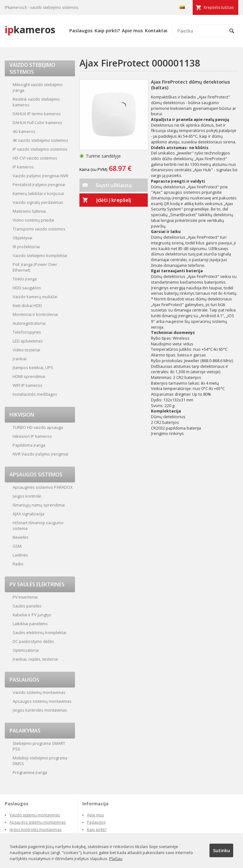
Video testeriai (26, 350)
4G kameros (24, 131)
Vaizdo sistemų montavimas (39, 692)
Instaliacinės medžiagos (35, 394)
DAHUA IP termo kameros (37, 114)
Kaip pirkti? (107, 30)
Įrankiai (20, 359)
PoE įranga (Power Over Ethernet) (35, 267)
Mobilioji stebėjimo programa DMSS (40, 761)
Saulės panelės (27, 606)
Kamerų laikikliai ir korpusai (38, 193)
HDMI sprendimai (29, 376)
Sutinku (221, 850)
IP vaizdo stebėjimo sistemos (40, 149)
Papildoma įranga (29, 445)
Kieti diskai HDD (27, 305)
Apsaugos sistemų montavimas (42, 701)
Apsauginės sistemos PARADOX (43, 487)
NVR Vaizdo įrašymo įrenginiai (40, 454)
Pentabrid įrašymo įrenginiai (39, 185)
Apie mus (132, 30)
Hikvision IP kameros (32, 436)
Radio (18, 564)
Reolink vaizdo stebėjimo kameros (36, 102)
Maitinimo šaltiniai (29, 211)
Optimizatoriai (26, 650)
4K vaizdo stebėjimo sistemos (40, 140)
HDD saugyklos (27, 288)
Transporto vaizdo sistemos (39, 229)
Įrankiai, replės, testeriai (35, 659)
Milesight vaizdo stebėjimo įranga (38, 87)
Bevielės (21, 537)
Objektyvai (22, 238)
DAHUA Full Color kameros (37, 123)
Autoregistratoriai (29, 323)
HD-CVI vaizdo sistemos (35, 158)
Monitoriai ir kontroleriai (35, 314)
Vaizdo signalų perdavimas (38, 202)
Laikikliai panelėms (30, 624)
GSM (17, 546)
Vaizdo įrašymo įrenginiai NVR (40, 176)
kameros (30, 29)
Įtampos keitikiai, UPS (33, 368)
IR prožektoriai (26, 247)
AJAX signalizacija (28, 514)
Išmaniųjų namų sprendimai (39, 505)
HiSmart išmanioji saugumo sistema (38, 525)
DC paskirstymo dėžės (33, 641)
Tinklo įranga (25, 279)
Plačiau (116, 859)
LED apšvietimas (28, 341)
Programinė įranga (30, 772)
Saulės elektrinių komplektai (39, 632)
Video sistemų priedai (33, 220)
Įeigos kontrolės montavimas (40, 710)
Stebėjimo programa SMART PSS (39, 746)
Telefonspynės (27, 332)
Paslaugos (81, 30)
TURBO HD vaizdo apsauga (38, 427)
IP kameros (23, 167)
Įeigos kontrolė (27, 496)
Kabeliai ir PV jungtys (32, 615)
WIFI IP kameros (28, 385)
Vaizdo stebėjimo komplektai (40, 255)
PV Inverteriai (25, 597)
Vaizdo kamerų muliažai (35, 297)
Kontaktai (156, 30)
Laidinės (20, 555)
